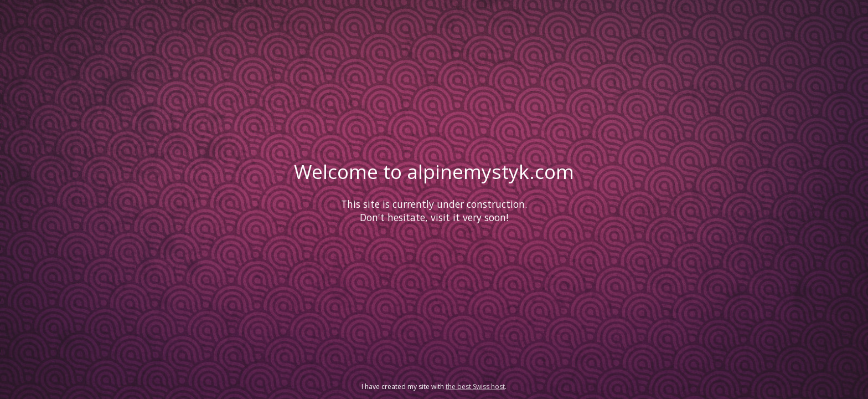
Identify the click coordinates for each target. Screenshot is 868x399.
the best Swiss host (475, 387)
